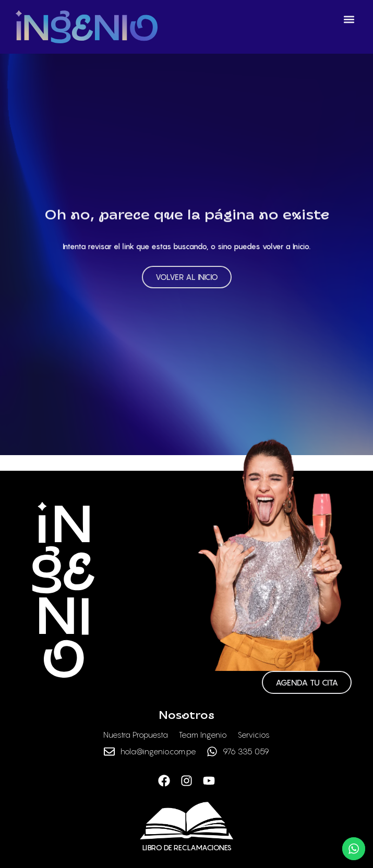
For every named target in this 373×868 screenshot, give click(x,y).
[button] (349, 19)
